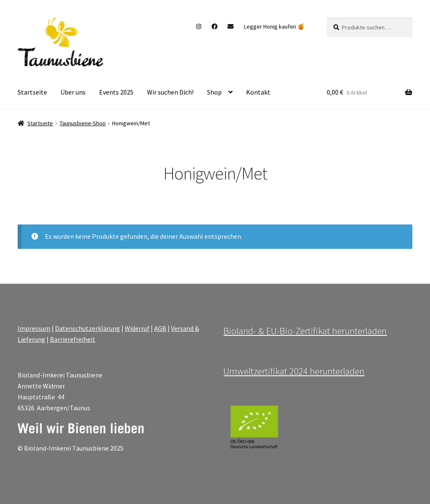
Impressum (34, 328)
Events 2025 (116, 92)
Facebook (214, 26)
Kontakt (258, 92)
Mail (231, 26)
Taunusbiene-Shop (83, 123)
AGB (160, 328)
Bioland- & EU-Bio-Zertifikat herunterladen (305, 331)
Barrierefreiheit (73, 339)
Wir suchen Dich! (170, 92)
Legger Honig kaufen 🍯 (274, 26)
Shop (214, 92)
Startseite (32, 92)
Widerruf (137, 328)
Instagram (199, 26)
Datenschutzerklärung (88, 328)
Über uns (73, 92)
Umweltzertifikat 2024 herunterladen (294, 371)
